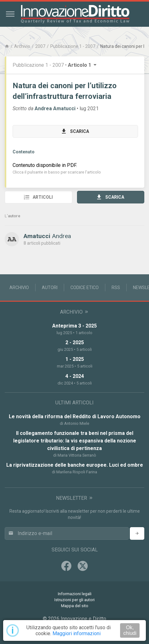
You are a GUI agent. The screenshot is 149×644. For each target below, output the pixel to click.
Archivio (22, 46)
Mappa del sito (75, 606)
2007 (40, 46)
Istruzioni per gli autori (74, 600)
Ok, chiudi (130, 630)
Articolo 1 (83, 65)
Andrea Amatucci (55, 108)
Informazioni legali (75, 594)
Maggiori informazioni (77, 633)
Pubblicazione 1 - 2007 (73, 46)
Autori (50, 288)
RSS (116, 288)
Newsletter (75, 498)
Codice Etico (85, 288)
